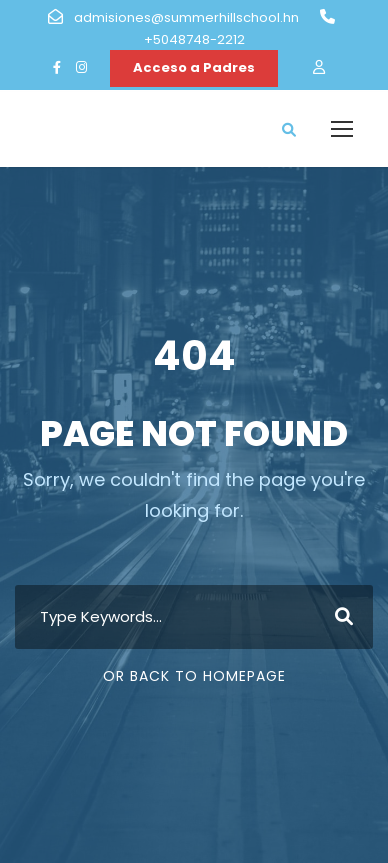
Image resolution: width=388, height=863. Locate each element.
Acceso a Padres (194, 67)
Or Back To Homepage (194, 676)
